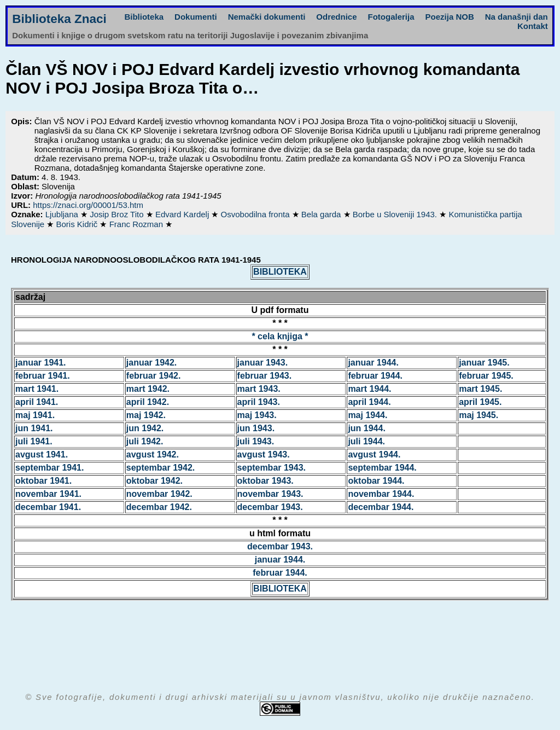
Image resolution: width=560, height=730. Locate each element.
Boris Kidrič (78, 224)
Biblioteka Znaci (59, 19)
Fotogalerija (391, 17)
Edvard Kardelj (183, 214)
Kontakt (533, 26)
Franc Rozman (138, 224)
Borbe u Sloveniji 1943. (396, 214)
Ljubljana (63, 214)
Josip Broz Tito (118, 214)
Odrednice (336, 17)
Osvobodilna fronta (256, 214)
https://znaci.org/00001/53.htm (88, 205)
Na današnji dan (517, 17)
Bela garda (322, 214)
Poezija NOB (450, 17)
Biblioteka (144, 17)
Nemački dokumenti (267, 17)
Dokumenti (196, 17)
